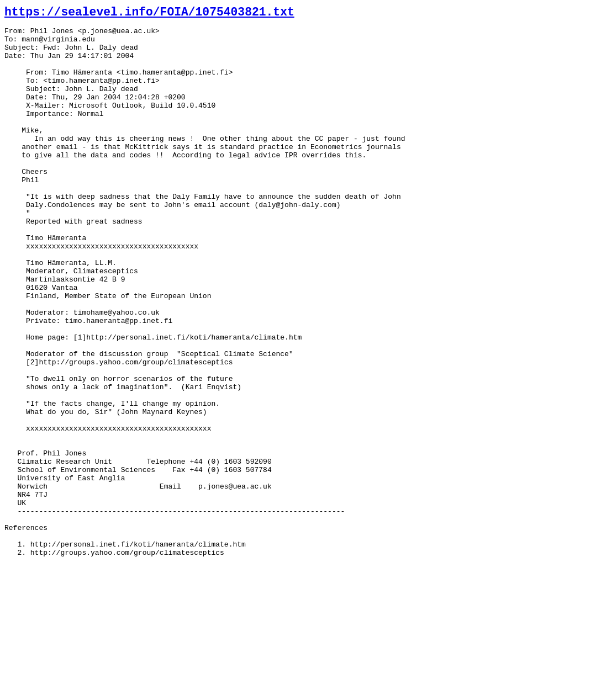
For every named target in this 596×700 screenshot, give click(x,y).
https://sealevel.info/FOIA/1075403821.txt (149, 12)
